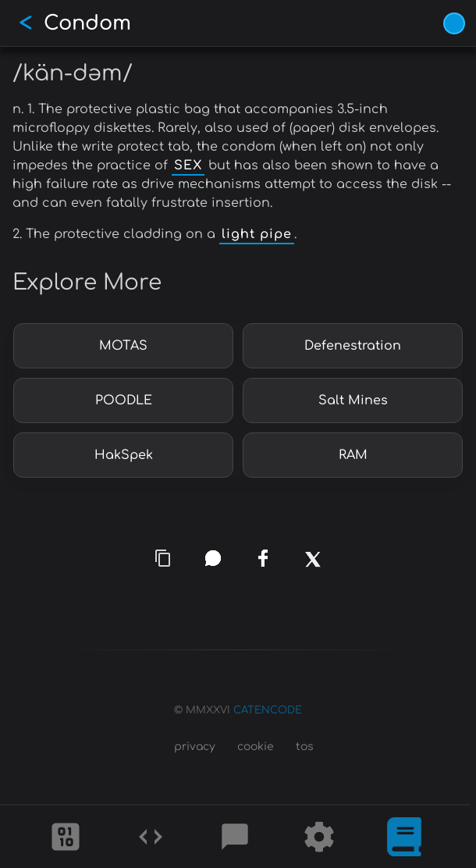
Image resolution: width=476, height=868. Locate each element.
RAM (353, 455)
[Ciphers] (66, 837)
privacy (195, 747)
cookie (256, 747)
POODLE (124, 400)
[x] (313, 569)
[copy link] (163, 558)
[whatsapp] (213, 558)
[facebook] (263, 558)
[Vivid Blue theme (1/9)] (454, 23)
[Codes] (151, 837)
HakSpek (124, 455)
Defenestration (353, 346)
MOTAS (123, 346)
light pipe (257, 234)
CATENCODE (268, 710)
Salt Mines (353, 400)
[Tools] (319, 837)
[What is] (404, 837)
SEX (188, 165)
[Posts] (235, 837)
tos (305, 747)
